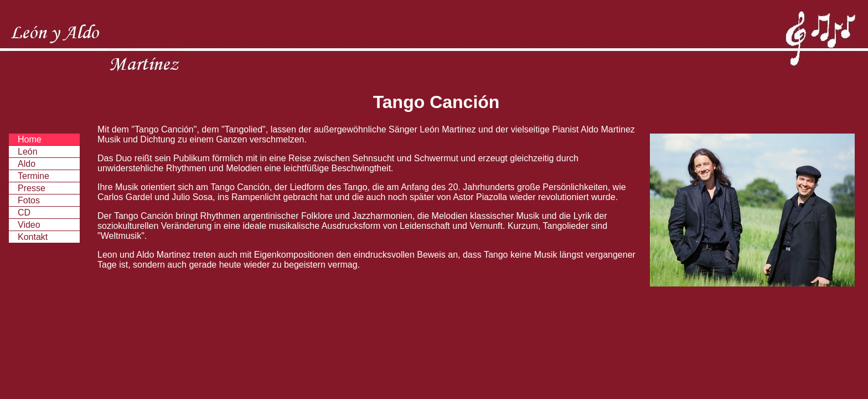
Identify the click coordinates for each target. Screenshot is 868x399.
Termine (33, 176)
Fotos (29, 200)
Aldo (27, 164)
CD (24, 213)
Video (29, 225)
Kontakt (33, 237)
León (28, 152)
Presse (32, 188)
